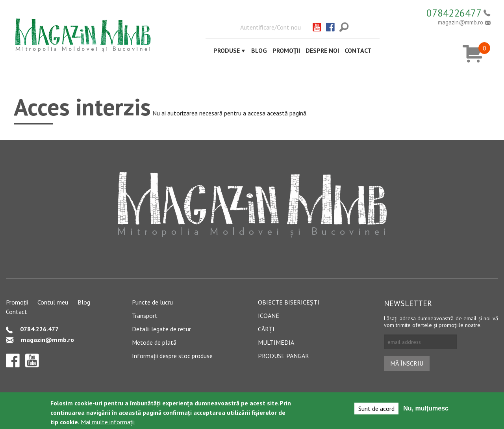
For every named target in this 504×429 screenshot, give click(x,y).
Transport (145, 316)
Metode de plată (154, 342)
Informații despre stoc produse (172, 356)
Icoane (269, 316)
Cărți (266, 329)
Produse (227, 50)
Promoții (286, 50)
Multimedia (276, 342)
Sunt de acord (376, 410)
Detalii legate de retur (161, 329)
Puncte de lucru (152, 302)
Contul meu (53, 302)
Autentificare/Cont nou (271, 27)
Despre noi (322, 50)
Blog (259, 50)
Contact (358, 50)
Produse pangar (283, 356)
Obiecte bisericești (289, 302)
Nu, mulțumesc (426, 410)
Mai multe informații (108, 423)
